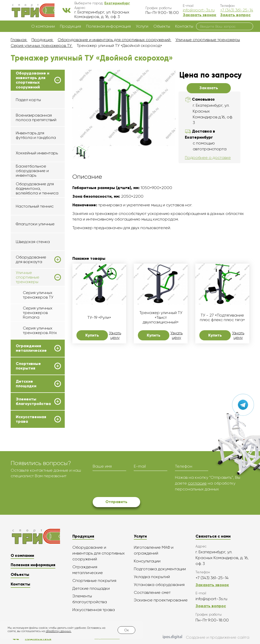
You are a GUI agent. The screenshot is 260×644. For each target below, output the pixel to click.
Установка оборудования (159, 585)
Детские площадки (26, 384)
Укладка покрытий (152, 577)
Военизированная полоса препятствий (36, 117)
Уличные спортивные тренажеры (28, 277)
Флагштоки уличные (35, 224)
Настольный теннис (35, 206)
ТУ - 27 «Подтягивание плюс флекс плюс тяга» (222, 318)
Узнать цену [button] (115, 335)
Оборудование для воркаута (31, 260)
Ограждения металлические (31, 348)
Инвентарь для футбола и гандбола (36, 135)
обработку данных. (59, 631)
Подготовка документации (160, 569)
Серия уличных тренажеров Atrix (40, 330)
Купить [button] (92, 335)
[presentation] (131, 485)
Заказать (209, 88)
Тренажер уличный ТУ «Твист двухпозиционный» (161, 317)
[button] (117, 3)
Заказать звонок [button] (200, 15)
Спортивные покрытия (28, 366)
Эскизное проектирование (161, 600)
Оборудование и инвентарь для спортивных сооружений (32, 80)
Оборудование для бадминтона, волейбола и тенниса (37, 189)
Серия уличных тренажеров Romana (38, 313)
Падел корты (28, 100)
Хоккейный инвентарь (37, 153)
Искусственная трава (31, 419)
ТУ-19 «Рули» (99, 318)
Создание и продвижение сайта (206, 637)
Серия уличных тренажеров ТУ (38, 295)
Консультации (147, 561)
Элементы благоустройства (33, 401)
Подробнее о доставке (208, 158)
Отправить (116, 502)
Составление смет (152, 592)
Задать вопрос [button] (235, 15)
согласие (197, 483)
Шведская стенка (33, 242)
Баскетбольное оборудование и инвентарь (32, 171)
